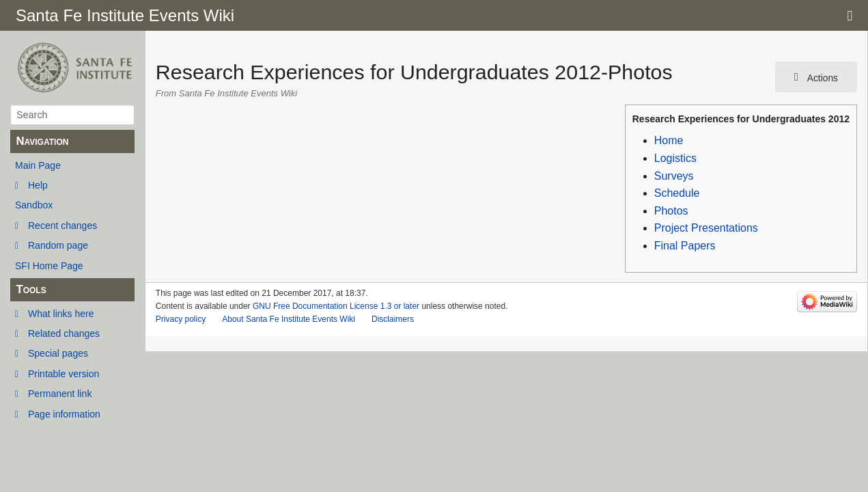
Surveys (674, 176)
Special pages (58, 353)
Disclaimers (393, 319)
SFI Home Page (49, 266)
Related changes (64, 333)
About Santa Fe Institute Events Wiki (289, 319)
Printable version (64, 374)
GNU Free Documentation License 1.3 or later (336, 306)
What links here (61, 314)
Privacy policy (181, 319)
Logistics (675, 158)
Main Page (38, 165)
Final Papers (685, 246)
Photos (671, 211)
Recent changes (62, 225)
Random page (58, 245)
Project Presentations (706, 228)
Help (38, 185)
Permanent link (60, 394)
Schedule (677, 193)
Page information (64, 414)
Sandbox (34, 205)
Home (669, 140)
